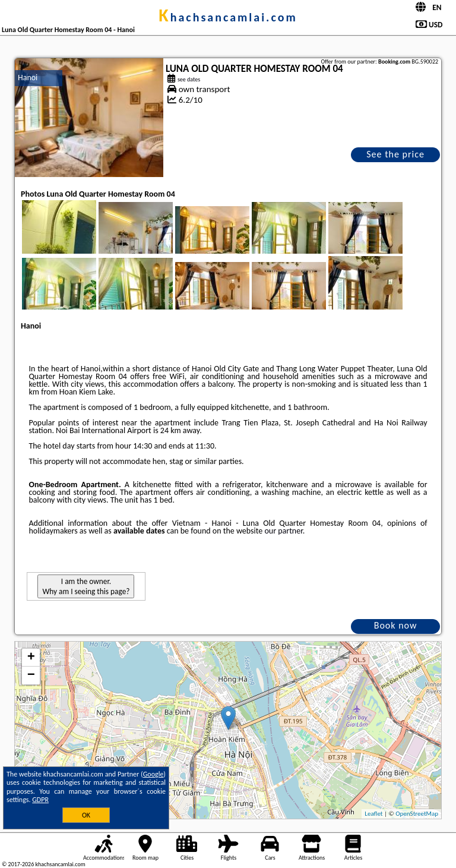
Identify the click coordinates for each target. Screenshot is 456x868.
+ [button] (31, 658)
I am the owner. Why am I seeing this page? (86, 586)
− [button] (31, 676)
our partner (283, 531)
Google (153, 774)
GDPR (40, 800)
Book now (396, 625)
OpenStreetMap (417, 814)
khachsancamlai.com (228, 17)
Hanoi (28, 78)
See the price (395, 154)
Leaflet (373, 814)
